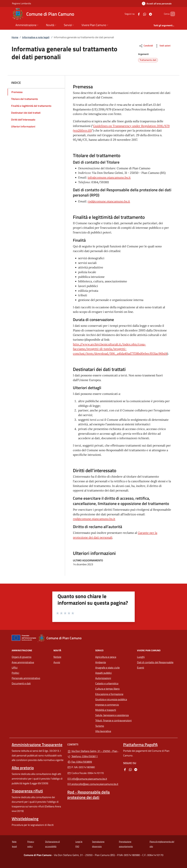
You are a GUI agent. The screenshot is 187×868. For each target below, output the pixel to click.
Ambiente (101, 662)
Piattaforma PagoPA (140, 745)
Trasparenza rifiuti (27, 791)
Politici (15, 673)
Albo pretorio (23, 768)
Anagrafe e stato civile (107, 668)
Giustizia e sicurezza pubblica (111, 699)
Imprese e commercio (107, 705)
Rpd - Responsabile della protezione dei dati (89, 795)
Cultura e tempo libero (107, 689)
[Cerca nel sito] (172, 14)
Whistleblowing (25, 819)
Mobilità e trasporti (114, 710)
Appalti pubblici (104, 673)
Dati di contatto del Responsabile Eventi (155, 665)
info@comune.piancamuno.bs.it (109, 177)
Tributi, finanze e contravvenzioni (114, 720)
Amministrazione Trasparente (37, 745)
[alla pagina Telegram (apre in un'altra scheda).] (146, 14)
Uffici (15, 668)
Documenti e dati (21, 683)
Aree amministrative (23, 662)
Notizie (57, 657)
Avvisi (57, 662)
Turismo (100, 726)
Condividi (146, 46)
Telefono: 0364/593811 (83, 756)
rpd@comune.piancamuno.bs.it (109, 201)
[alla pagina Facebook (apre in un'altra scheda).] (134, 14)
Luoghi (141, 657)
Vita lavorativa (103, 731)
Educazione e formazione (109, 694)
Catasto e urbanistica (107, 683)
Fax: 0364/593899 (80, 762)
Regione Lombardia (21, 3)
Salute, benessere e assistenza (112, 715)
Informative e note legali (36, 37)
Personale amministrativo (26, 678)
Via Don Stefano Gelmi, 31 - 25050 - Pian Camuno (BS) (93, 751)
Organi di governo (22, 657)
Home (15, 37)
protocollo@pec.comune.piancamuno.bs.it (93, 784)
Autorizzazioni (103, 678)
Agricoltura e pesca (106, 657)
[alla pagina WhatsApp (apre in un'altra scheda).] (140, 14)
